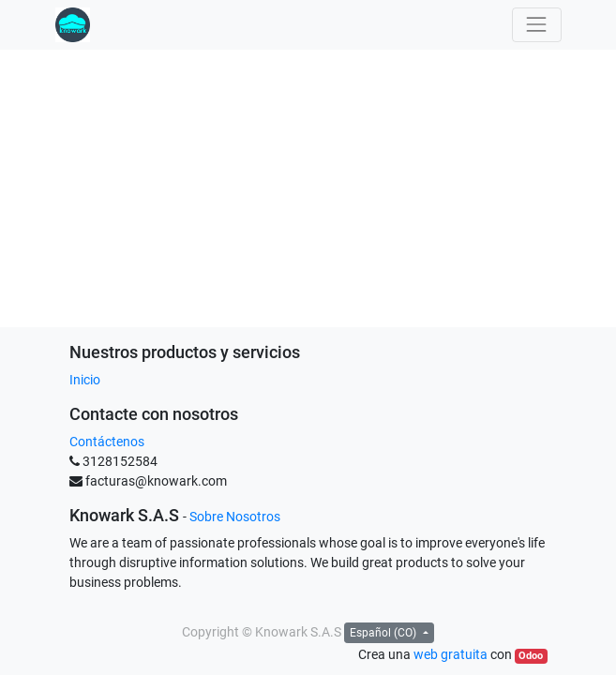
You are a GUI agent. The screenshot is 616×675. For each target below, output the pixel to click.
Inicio (85, 380)
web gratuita (451, 654)
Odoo (531, 656)
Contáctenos (107, 442)
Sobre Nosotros (235, 517)
